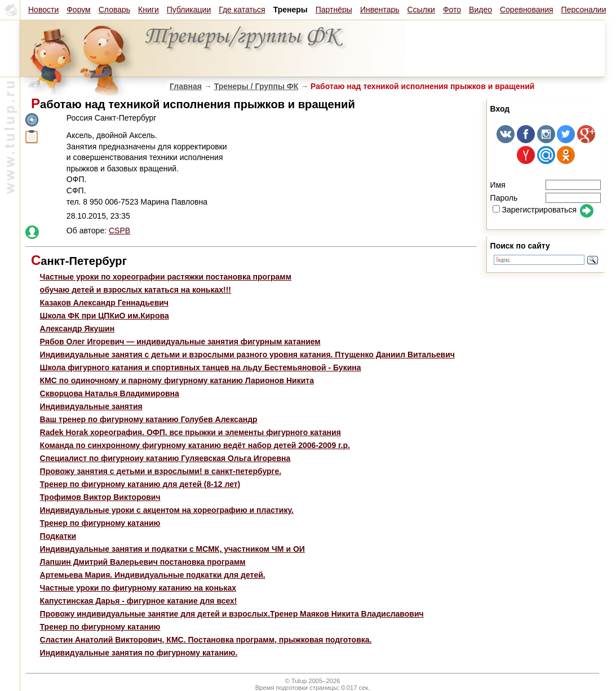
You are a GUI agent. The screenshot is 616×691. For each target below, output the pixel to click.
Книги (149, 10)
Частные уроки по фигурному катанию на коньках (138, 588)
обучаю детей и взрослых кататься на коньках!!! (136, 290)
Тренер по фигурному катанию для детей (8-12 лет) (140, 484)
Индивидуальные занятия (91, 406)
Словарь (114, 10)
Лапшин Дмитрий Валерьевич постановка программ (143, 562)
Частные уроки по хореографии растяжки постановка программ (166, 277)
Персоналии (584, 10)
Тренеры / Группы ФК (256, 86)
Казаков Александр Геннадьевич (104, 303)
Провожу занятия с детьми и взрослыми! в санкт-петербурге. (161, 471)
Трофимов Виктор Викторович (100, 497)
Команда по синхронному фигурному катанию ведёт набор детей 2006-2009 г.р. (195, 445)
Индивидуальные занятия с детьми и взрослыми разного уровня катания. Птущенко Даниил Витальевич (247, 355)
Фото (452, 10)
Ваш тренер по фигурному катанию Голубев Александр (149, 419)
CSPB (119, 231)
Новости (43, 10)
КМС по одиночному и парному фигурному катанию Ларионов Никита (177, 380)
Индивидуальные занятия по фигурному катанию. (139, 653)
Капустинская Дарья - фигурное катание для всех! (139, 601)
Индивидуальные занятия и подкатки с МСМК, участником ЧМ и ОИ (172, 549)
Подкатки (58, 536)
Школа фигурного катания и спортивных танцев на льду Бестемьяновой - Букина (201, 367)
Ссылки (421, 10)
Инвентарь (380, 10)
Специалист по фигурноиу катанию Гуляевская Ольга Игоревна (165, 458)
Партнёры (334, 10)
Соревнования (527, 10)
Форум (79, 10)
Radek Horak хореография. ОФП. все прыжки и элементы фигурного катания (190, 432)
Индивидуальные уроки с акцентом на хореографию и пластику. (167, 510)
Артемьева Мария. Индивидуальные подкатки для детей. (153, 575)
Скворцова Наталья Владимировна (110, 393)
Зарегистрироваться (535, 210)
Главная (186, 86)
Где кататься (242, 10)
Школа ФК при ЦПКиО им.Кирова (105, 316)
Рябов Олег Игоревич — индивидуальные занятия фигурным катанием (180, 342)
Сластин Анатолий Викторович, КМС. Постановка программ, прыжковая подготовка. (206, 640)
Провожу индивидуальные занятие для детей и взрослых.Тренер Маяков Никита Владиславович (232, 614)
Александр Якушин (77, 329)
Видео (480, 10)
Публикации (189, 10)
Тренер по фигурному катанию (100, 523)
